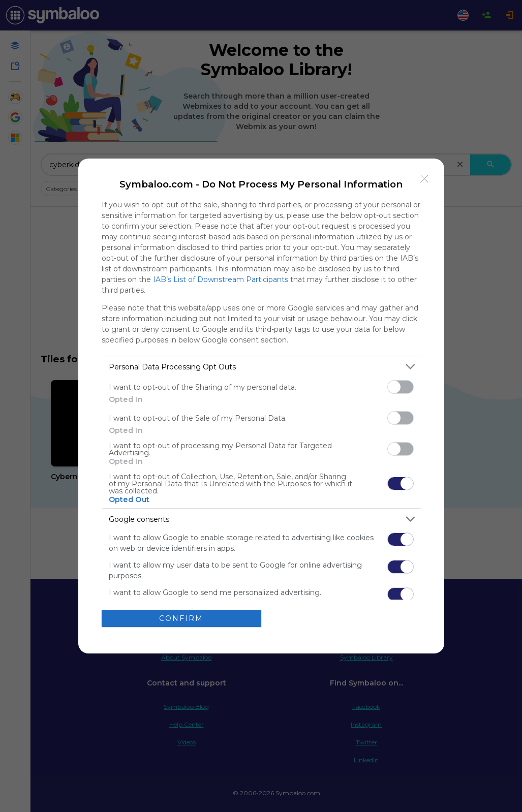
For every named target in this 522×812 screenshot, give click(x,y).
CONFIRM (181, 618)
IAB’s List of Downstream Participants (221, 279)
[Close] (424, 178)
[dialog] (261, 406)
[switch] (401, 387)
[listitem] (261, 367)
